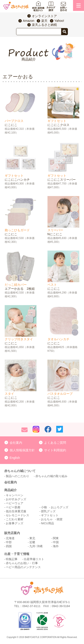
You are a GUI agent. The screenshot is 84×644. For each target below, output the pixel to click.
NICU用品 (47, 523)
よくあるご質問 (55, 443)
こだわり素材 (15, 519)
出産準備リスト (34, 559)
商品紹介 (11, 490)
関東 (56, 538)
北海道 (10, 538)
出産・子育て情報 (17, 554)
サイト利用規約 (55, 450)
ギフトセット (50, 515)
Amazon (29, 21)
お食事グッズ (15, 523)
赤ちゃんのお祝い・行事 (22, 563)
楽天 (44, 21)
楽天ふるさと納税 (44, 25)
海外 (56, 546)
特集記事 (12, 559)
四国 (9, 546)
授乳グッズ (48, 511)
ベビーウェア (15, 503)
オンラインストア (44, 16)
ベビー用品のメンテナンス (23, 567)
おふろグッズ (60, 507)
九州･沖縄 (36, 546)
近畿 (32, 542)
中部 (9, 542)
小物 (44, 507)
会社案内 (16, 443)
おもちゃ (47, 519)
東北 (32, 538)
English (15, 458)
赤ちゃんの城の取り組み (51, 476)
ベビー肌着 (13, 507)
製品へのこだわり (17, 476)
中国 (56, 542)
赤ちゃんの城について (20, 471)
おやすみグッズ (16, 499)
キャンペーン (15, 495)
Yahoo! (59, 21)
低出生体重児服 (16, 511)
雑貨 (60, 519)
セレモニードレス (17, 515)
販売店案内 (12, 533)
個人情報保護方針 (22, 450)
